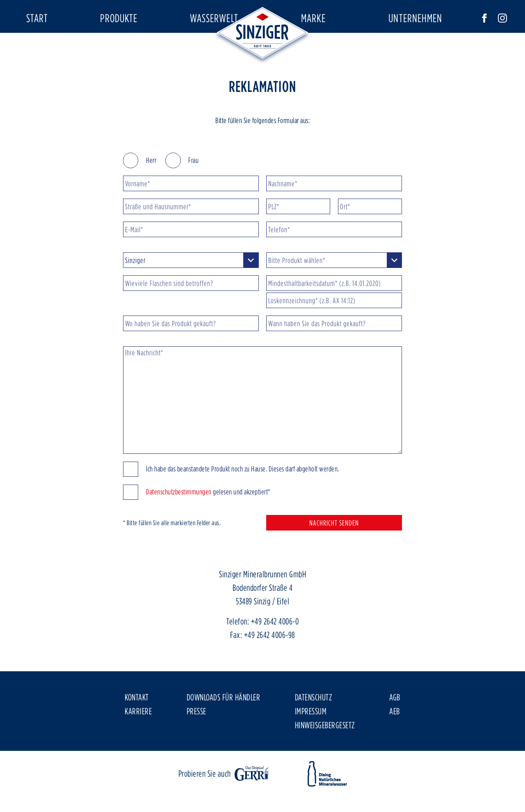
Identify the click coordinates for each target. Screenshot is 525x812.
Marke (314, 18)
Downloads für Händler (224, 722)
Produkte (119, 18)
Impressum (311, 736)
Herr (140, 185)
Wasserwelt (214, 18)
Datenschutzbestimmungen (179, 516)
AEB (395, 736)
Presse (196, 736)
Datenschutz (314, 722)
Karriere (138, 736)
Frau (182, 185)
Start (37, 18)
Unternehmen (415, 18)
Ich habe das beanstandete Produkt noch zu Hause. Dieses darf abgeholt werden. (231, 494)
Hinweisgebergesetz (325, 750)
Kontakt (137, 722)
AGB (395, 722)
